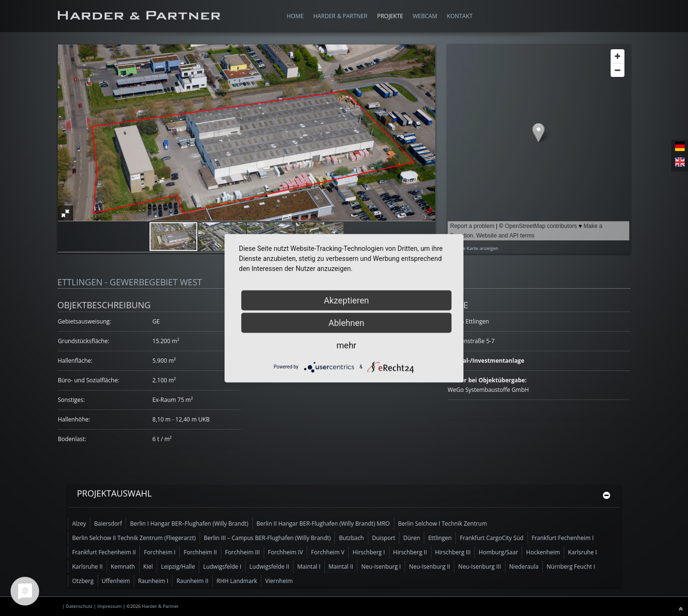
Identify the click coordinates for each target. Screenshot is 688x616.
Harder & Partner (160, 606)
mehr (346, 345)
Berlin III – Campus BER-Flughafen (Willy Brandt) (268, 538)
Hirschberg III (453, 552)
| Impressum (108, 606)
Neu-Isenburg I (381, 567)
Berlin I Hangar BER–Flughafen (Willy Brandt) (189, 524)
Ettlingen (440, 538)
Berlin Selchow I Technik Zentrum (442, 524)
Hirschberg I (369, 552)
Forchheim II (200, 552)
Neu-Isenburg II (430, 567)
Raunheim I (153, 581)
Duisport (384, 538)
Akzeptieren (347, 300)
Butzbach (351, 538)
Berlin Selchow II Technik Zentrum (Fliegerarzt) (134, 538)
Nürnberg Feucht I (571, 567)
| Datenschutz (78, 606)
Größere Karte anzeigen (473, 248)
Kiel (148, 567)
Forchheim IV (285, 552)
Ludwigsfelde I (222, 567)
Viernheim (279, 581)
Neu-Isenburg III (479, 567)
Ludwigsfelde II (269, 567)
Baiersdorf (108, 524)
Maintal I (309, 567)
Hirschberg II (410, 552)
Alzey (79, 524)
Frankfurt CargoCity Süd (491, 538)
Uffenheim (116, 581)
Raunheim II (192, 581)
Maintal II (341, 567)
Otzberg (83, 581)
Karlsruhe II (87, 567)
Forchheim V (328, 552)
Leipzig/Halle (178, 567)
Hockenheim (543, 552)
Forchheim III (242, 552)
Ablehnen (346, 322)
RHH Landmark (237, 581)
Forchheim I (160, 552)
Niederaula (524, 567)
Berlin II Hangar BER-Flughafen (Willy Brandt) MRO (323, 524)
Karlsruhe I (583, 552)
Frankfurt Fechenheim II (104, 552)
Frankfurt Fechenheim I (563, 538)
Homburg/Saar (499, 552)
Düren (412, 538)
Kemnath (123, 567)
